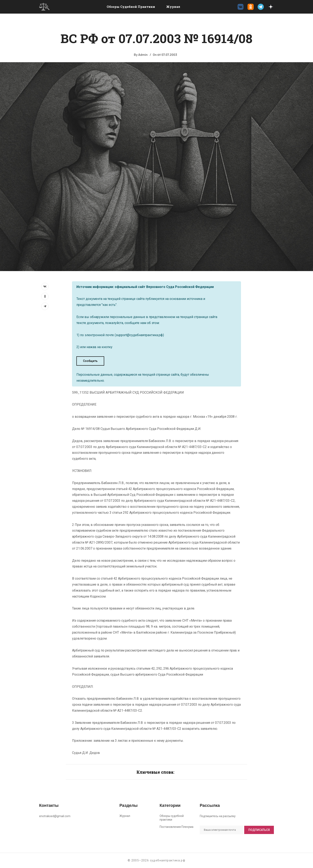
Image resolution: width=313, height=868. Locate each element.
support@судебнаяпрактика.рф (139, 335)
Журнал (173, 7)
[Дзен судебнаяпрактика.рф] (271, 7)
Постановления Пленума (176, 827)
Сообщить (90, 361)
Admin (143, 54)
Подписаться (259, 830)
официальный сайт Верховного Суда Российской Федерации (164, 287)
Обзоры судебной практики (131, 7)
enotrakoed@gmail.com (55, 816)
